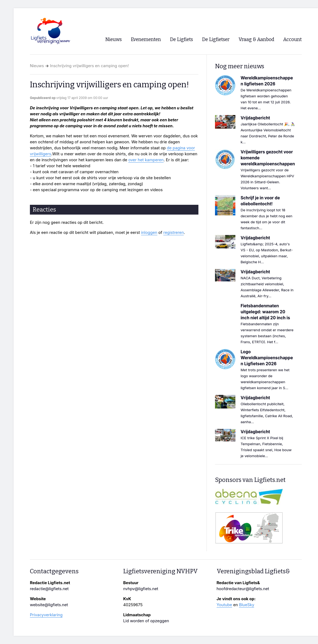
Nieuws (37, 66)
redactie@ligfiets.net (49, 589)
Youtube (224, 605)
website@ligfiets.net (49, 605)
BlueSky (247, 605)
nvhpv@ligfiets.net (141, 589)
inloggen (149, 233)
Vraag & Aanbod (256, 40)
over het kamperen (146, 160)
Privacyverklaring (46, 615)
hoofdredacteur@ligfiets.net (243, 589)
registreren (174, 233)
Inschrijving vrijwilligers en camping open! (89, 66)
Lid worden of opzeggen (146, 621)
